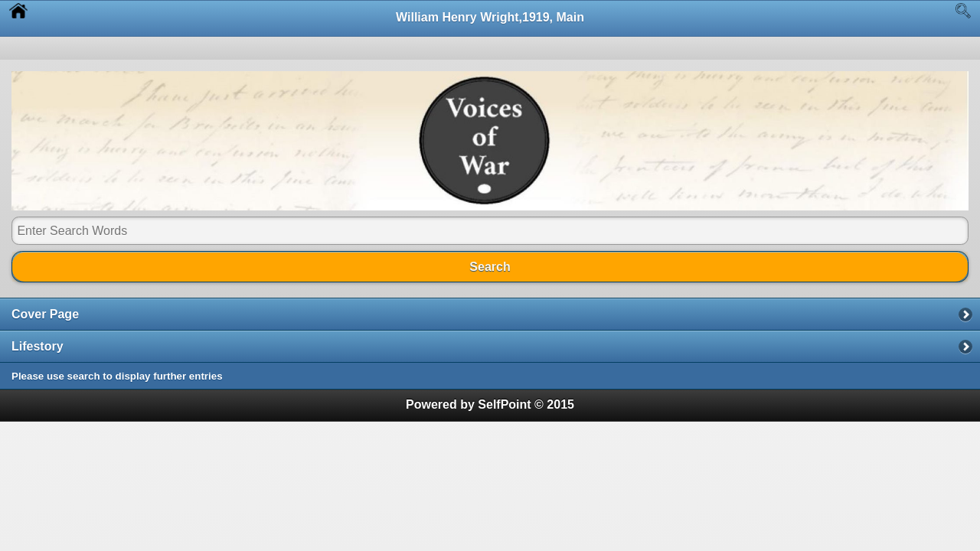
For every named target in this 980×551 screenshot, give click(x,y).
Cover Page (45, 314)
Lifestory (38, 346)
